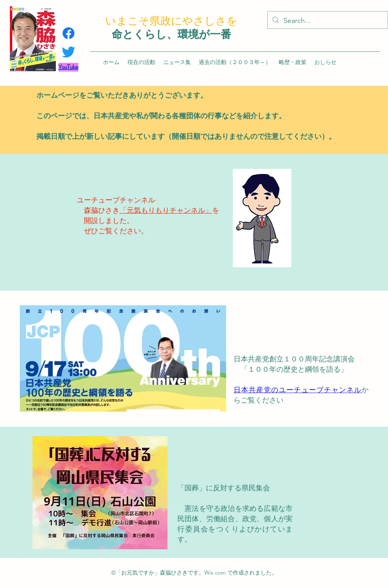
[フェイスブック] (68, 33)
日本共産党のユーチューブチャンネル (298, 390)
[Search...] (327, 21)
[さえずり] (68, 52)
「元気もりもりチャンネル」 (166, 210)
